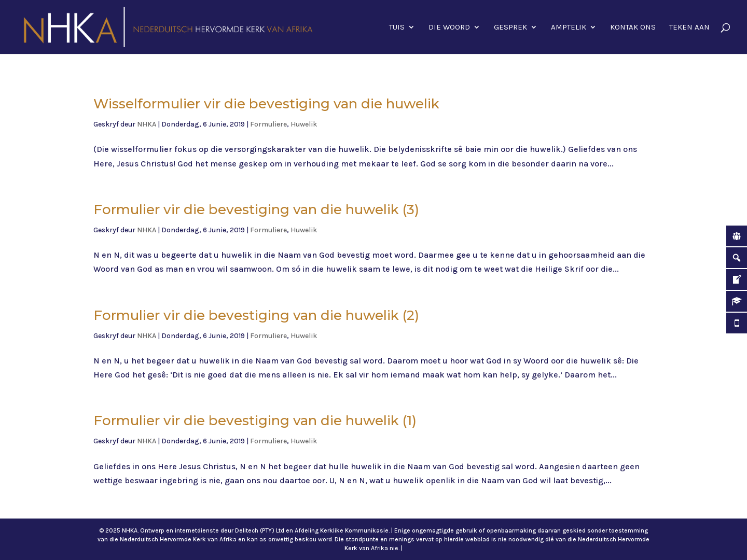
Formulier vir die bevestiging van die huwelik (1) (255, 421)
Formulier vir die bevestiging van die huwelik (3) (256, 209)
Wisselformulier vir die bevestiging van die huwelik (266, 104)
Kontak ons (633, 27)
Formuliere (268, 124)
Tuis (397, 27)
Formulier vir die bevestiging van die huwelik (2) (256, 315)
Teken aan (689, 27)
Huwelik (304, 124)
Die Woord (449, 27)
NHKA (147, 124)
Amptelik (569, 27)
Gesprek (510, 27)
